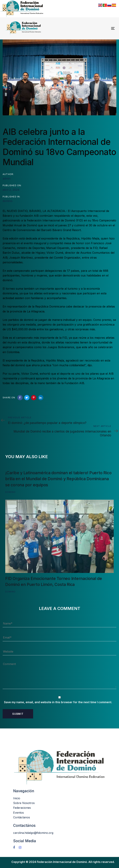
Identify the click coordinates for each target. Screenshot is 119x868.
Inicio (17, 798)
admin (7, 178)
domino (8, 201)
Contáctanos (22, 817)
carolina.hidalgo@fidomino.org (33, 833)
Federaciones (22, 808)
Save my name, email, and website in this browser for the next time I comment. (58, 702)
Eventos (18, 813)
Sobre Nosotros (24, 803)
